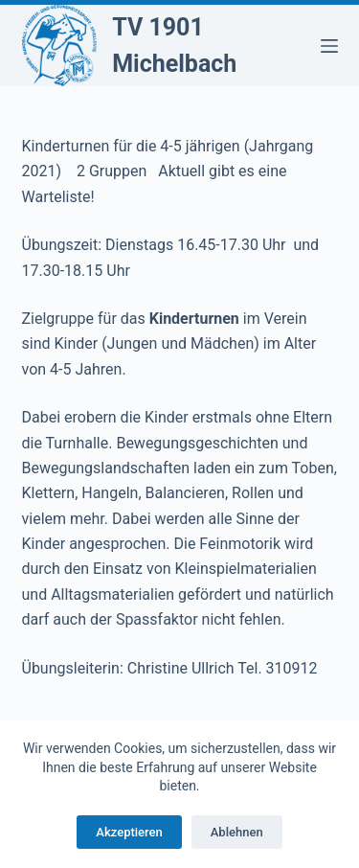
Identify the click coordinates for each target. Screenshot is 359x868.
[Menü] (329, 46)
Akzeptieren (129, 832)
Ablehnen (237, 832)
